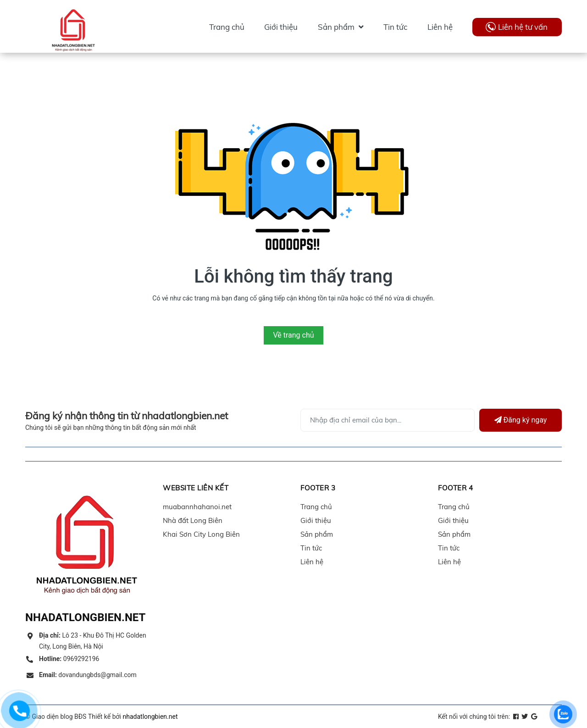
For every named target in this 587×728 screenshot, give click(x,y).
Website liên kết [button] (196, 488)
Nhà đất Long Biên (193, 520)
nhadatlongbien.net (150, 717)
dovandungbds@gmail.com (88, 675)
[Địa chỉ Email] (388, 420)
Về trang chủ (293, 335)
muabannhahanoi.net (197, 507)
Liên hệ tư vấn (523, 27)
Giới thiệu (316, 520)
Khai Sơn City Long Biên (201, 534)
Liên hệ (312, 562)
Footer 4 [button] (455, 488)
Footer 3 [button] (318, 488)
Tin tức (311, 548)
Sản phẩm (317, 534)
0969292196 (69, 659)
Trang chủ (316, 507)
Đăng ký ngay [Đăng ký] (521, 420)
